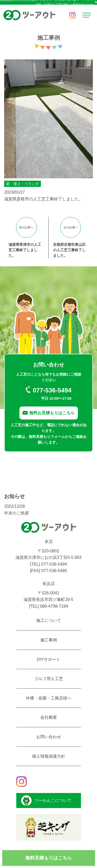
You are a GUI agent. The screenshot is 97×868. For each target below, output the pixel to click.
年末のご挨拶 (17, 513)
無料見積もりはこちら (49, 858)
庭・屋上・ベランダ (23, 184)
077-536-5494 (54, 564)
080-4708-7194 (54, 606)
